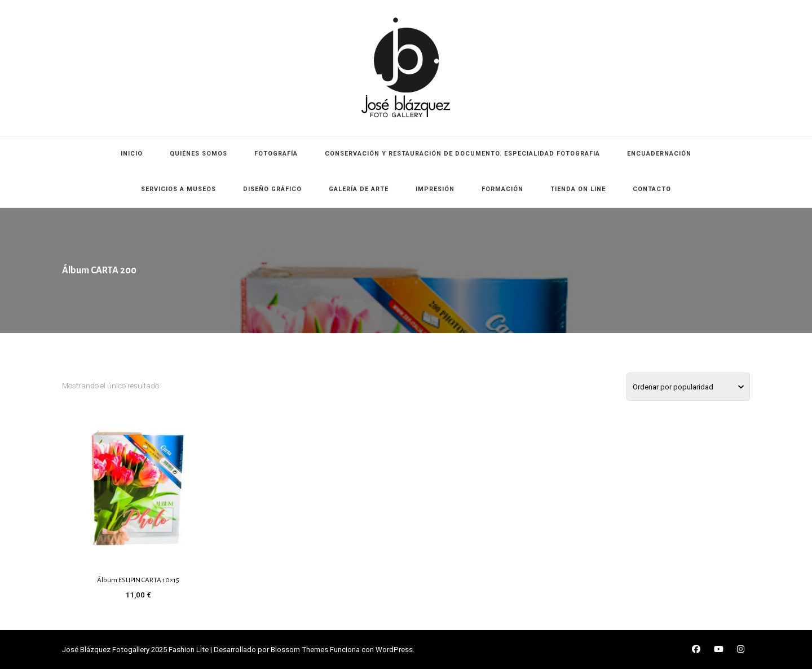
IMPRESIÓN (435, 189)
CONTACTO (652, 189)
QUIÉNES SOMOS (198, 154)
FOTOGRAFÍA (276, 154)
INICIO (132, 154)
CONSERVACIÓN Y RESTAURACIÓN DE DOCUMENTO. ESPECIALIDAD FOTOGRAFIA (462, 154)
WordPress (394, 650)
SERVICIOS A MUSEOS (178, 189)
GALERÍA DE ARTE (359, 189)
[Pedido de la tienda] (688, 387)
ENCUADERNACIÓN (659, 154)
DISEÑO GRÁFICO (272, 189)
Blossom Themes (299, 650)
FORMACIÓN (502, 189)
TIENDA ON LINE (578, 189)
